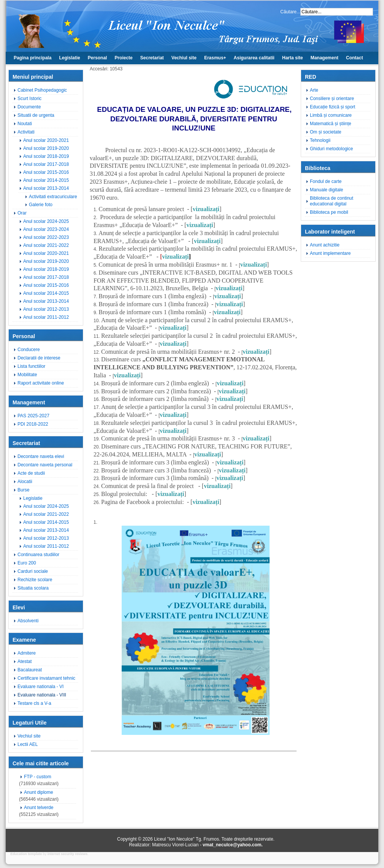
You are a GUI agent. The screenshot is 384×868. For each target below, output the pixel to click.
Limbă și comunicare (331, 115)
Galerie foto (41, 205)
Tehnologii (320, 140)
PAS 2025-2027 (33, 416)
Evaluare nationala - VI (40, 687)
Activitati (26, 132)
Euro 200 (27, 563)
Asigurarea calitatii (254, 58)
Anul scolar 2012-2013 (46, 309)
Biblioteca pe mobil (329, 212)
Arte (314, 90)
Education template (26, 854)
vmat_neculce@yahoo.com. (233, 845)
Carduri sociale (33, 571)
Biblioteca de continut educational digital (332, 201)
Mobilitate (27, 375)
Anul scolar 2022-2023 (46, 237)
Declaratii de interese (39, 358)
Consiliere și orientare (332, 99)
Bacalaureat (30, 670)
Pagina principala (33, 58)
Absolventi (28, 621)
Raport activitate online (41, 383)
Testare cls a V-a (34, 703)
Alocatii (25, 482)
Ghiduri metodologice (331, 149)
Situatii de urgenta (36, 115)
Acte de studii (31, 473)
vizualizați (206, 209)
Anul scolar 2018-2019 (46, 156)
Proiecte (123, 58)
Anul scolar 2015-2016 (46, 172)
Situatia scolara (33, 588)
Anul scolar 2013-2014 (46, 188)
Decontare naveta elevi (41, 456)
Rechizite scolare (35, 580)
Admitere (27, 653)
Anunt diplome (39, 792)
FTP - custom (38, 777)
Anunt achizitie (325, 245)
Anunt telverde (39, 808)
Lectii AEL (28, 744)
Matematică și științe (331, 124)
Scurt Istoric (29, 99)
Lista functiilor (31, 366)
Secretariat (152, 58)
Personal (98, 58)
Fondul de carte (326, 181)
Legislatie (69, 58)
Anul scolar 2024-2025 (46, 221)
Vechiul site (184, 58)
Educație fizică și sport (332, 107)
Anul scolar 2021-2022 (46, 245)
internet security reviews (68, 854)
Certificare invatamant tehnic (46, 678)
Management (324, 58)
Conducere (29, 350)
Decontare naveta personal (45, 465)
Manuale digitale (326, 190)
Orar (22, 213)
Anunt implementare (330, 253)
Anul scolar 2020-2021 (46, 140)
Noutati (25, 124)
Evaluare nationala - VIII (42, 695)
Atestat (25, 661)
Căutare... (290, 12)
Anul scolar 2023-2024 (46, 229)
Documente (29, 107)
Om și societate (326, 132)
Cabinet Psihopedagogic (42, 90)
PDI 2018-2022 (33, 424)
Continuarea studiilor (38, 555)
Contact (355, 58)
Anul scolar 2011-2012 (46, 317)
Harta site (293, 58)
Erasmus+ (215, 58)
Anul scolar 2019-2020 (46, 148)
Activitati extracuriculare (53, 197)
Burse (23, 490)
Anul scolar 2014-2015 (46, 180)
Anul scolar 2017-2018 (46, 164)
